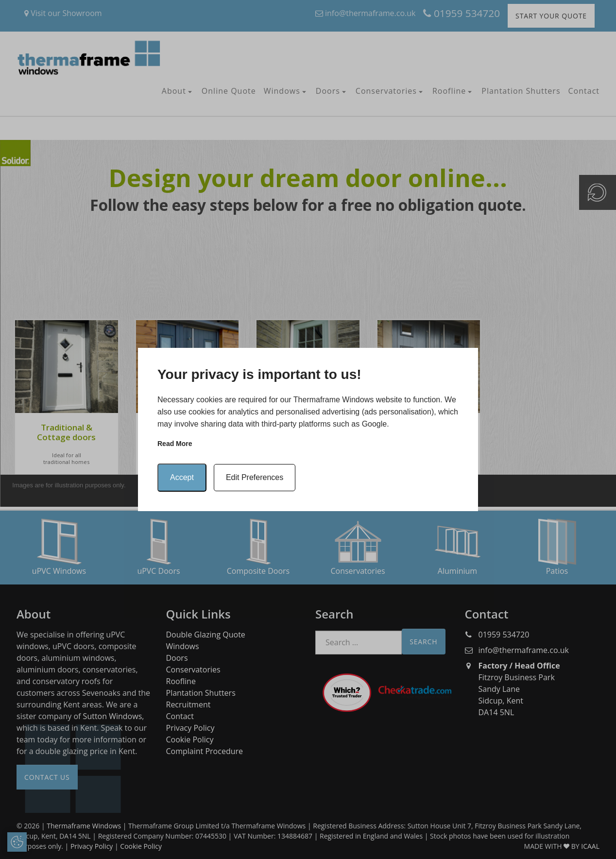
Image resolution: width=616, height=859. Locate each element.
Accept (182, 477)
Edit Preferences (255, 477)
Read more (175, 444)
